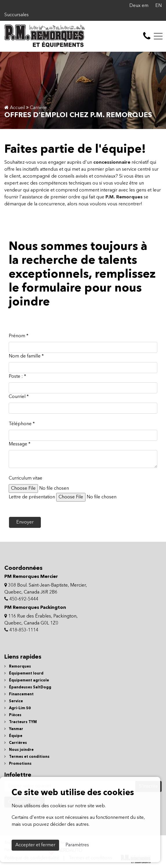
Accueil (15, 108)
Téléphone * (22, 424)
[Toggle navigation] (158, 36)
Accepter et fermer (35, 845)
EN (158, 6)
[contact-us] (147, 36)
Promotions (18, 764)
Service (14, 701)
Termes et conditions (27, 757)
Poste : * (17, 377)
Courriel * (19, 397)
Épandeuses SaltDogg (28, 687)
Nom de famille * (26, 356)
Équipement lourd (24, 673)
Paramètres (77, 845)
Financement (19, 694)
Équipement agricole (27, 680)
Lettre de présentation (32, 497)
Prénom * (19, 336)
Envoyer (25, 522)
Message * (20, 444)
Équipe (13, 736)
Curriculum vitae (25, 478)
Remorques (18, 667)
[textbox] (83, 459)
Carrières (16, 743)
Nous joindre (19, 750)
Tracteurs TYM (21, 722)
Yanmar (14, 729)
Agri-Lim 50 (18, 708)
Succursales (17, 15)
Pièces (13, 715)
